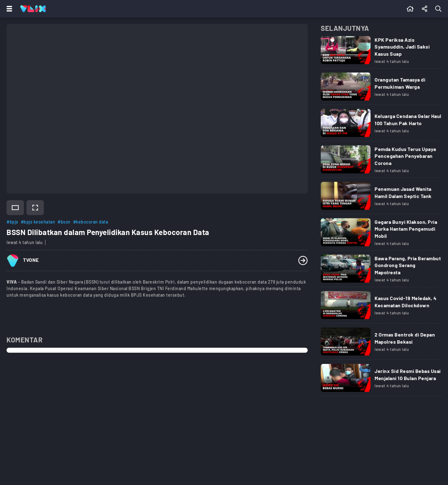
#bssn (64, 222)
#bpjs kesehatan (38, 222)
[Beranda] (410, 9)
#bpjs (12, 222)
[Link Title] (381, 52)
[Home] (33, 9)
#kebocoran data (91, 222)
